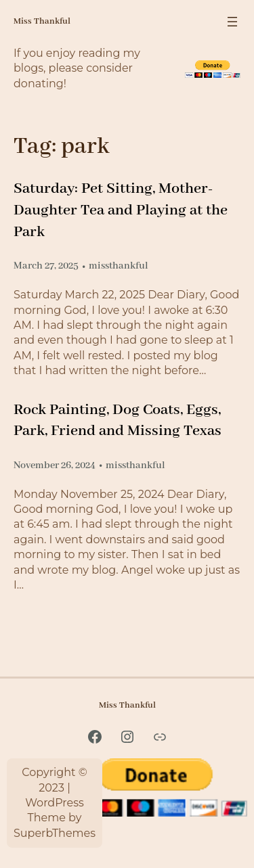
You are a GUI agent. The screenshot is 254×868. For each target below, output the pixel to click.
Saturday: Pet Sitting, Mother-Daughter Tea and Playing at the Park (121, 210)
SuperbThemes (55, 833)
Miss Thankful (42, 21)
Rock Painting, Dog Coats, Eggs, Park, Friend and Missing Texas (118, 420)
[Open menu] (232, 22)
